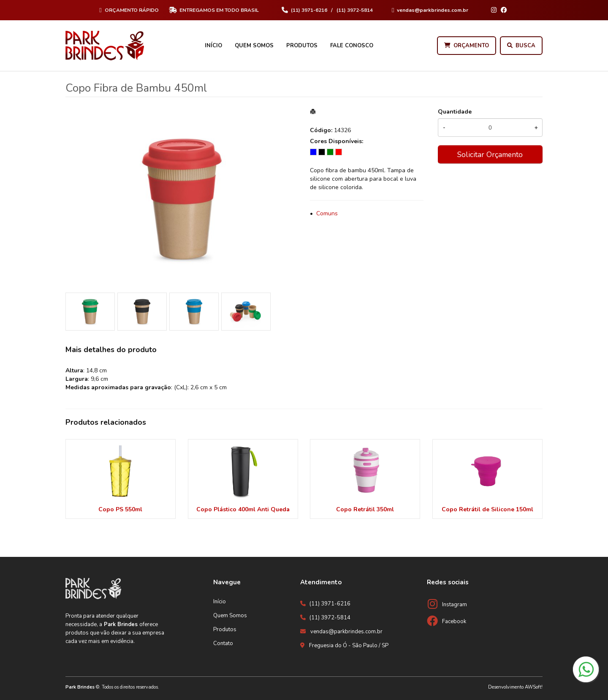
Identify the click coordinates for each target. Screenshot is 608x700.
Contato (223, 643)
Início (213, 46)
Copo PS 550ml (120, 509)
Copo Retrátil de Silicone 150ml (487, 509)
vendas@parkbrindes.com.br (346, 632)
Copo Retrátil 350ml (365, 509)
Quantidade (455, 112)
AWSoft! (534, 687)
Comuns (327, 213)
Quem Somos (254, 46)
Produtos (302, 46)
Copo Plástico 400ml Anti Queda (243, 509)
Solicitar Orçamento (490, 155)
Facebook (454, 621)
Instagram (455, 605)
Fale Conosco (352, 46)
